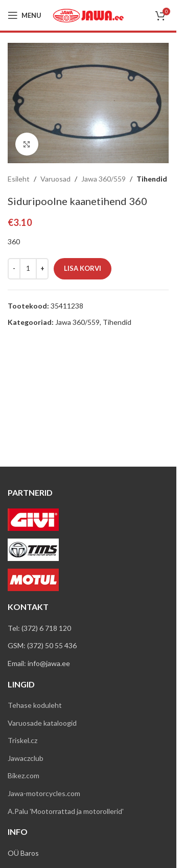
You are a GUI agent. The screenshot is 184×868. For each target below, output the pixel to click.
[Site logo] (88, 15)
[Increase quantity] (42, 269)
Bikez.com (24, 775)
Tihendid (152, 179)
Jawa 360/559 (103, 179)
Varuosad (55, 179)
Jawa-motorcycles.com (44, 793)
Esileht (19, 179)
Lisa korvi (83, 268)
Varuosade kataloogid (42, 723)
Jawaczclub (26, 758)
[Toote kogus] (28, 269)
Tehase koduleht (35, 705)
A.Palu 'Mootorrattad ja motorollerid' (66, 811)
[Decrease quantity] (14, 269)
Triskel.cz (22, 740)
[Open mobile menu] (25, 15)
